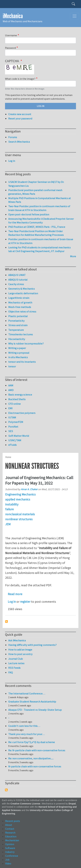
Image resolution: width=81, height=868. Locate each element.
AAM (11, 385)
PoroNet (13, 427)
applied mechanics (18, 499)
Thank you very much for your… (26, 734)
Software (10, 848)
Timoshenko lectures (21, 334)
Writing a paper (17, 348)
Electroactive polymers (22, 413)
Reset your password (20, 118)
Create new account (20, 114)
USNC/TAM (15, 440)
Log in (12, 602)
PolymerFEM (16, 422)
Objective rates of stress (22, 311)
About (9, 825)
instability (12, 504)
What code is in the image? (20, 79)
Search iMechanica (19, 142)
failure (9, 509)
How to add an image (20, 650)
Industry (10, 852)
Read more (15, 594)
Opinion (10, 844)
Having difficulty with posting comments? (32, 645)
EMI (10, 408)
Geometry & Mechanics (22, 289)
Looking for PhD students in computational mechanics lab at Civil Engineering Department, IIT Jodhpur (39, 249)
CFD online (14, 404)
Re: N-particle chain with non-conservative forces (37, 750)
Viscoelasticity (17, 339)
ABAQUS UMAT (17, 275)
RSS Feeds (14, 668)
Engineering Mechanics (20, 494)
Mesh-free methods (20, 307)
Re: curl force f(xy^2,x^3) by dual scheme (32, 742)
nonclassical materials (20, 514)
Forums (13, 137)
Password (10, 48)
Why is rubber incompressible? (26, 344)
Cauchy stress (16, 284)
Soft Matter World (19, 436)
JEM (8, 524)
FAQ (11, 672)
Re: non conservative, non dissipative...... (31, 758)
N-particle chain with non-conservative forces (35, 766)
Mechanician (12, 840)
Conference (12, 856)
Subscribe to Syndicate (6, 790)
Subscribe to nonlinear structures (6, 622)
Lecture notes (16, 663)
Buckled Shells (17, 399)
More (73, 256)
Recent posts (13, 821)
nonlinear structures (19, 519)
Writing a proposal (19, 353)
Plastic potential (18, 316)
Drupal (72, 804)
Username (11, 35)
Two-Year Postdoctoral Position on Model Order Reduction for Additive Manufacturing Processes (36, 233)
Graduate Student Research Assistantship (32, 702)
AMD (11, 390)
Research (10, 833)
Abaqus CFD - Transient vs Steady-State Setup (35, 710)
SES (11, 431)
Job (7, 860)
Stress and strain (18, 325)
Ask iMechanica (17, 640)
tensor (12, 366)
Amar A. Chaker (29, 489)
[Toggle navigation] (75, 16)
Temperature (16, 330)
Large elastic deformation (23, 293)
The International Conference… (27, 693)
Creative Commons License (25, 804)
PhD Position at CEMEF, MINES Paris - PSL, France (37, 227)
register (25, 602)
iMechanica (13, 16)
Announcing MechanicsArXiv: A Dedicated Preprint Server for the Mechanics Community (41, 221)
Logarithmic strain (19, 298)
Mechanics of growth (20, 302)
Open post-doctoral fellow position (29, 214)
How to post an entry (20, 654)
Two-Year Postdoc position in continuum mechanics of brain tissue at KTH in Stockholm (39, 208)
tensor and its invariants (22, 362)
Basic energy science (20, 395)
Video (8, 863)
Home (8, 457)
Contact (10, 829)
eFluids (12, 445)
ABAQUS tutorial (18, 280)
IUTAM (12, 417)
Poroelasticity (16, 321)
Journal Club (16, 659)
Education (11, 836)
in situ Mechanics (18, 357)
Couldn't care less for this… (24, 726)
